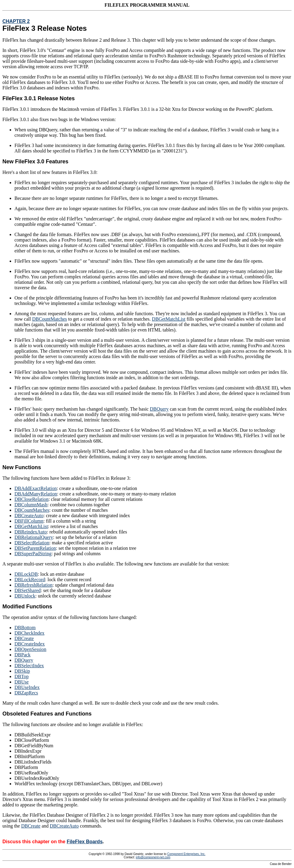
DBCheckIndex (30, 633)
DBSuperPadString (33, 554)
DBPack (22, 655)
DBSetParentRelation (35, 548)
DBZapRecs (26, 693)
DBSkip (22, 671)
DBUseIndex (27, 687)
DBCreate (24, 638)
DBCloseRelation (31, 499)
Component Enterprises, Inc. (186, 854)
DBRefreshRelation (33, 585)
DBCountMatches (50, 319)
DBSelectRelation (32, 543)
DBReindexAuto (31, 532)
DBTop (22, 676)
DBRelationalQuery (34, 537)
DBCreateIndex (30, 644)
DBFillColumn (29, 521)
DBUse (22, 682)
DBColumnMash (31, 505)
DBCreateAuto (29, 516)
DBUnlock (25, 596)
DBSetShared (28, 590)
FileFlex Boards (84, 842)
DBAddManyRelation (36, 494)
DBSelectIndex (29, 666)
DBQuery (159, 409)
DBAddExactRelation (36, 488)
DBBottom (25, 628)
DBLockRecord (30, 580)
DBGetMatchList (169, 319)
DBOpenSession (30, 649)
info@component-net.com (153, 857)
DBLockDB (26, 574)
